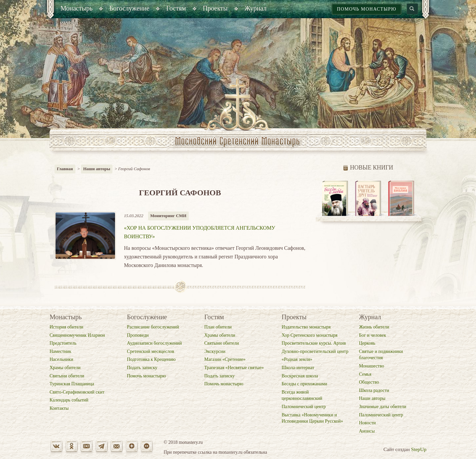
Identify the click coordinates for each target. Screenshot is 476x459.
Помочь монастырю (367, 9)
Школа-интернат (298, 368)
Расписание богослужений (153, 327)
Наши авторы (97, 169)
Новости (367, 423)
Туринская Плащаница (72, 384)
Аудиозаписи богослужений (154, 343)
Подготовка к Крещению (151, 359)
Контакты (59, 408)
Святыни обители (67, 376)
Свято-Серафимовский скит (77, 392)
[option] (335, 199)
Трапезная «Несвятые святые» (234, 368)
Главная (65, 169)
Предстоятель (63, 343)
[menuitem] (77, 9)
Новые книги (368, 168)
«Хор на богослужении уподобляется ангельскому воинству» (200, 232)
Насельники (61, 359)
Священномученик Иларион (77, 335)
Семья (365, 374)
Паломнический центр (304, 407)
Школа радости (374, 390)
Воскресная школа (300, 376)
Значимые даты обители (383, 407)
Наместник (60, 351)
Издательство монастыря (306, 327)
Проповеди (138, 335)
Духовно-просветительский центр (315, 351)
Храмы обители (65, 368)
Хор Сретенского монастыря (310, 335)
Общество (369, 382)
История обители (66, 327)
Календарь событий (69, 400)
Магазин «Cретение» (225, 359)
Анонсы (367, 431)
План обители (218, 327)
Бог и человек (373, 335)
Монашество (372, 366)
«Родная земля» (297, 359)
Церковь (367, 343)
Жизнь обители (374, 327)
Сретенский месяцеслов (151, 351)
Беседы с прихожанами (304, 384)
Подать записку (142, 368)
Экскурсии (215, 351)
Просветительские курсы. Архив (314, 343)
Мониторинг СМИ (168, 216)
